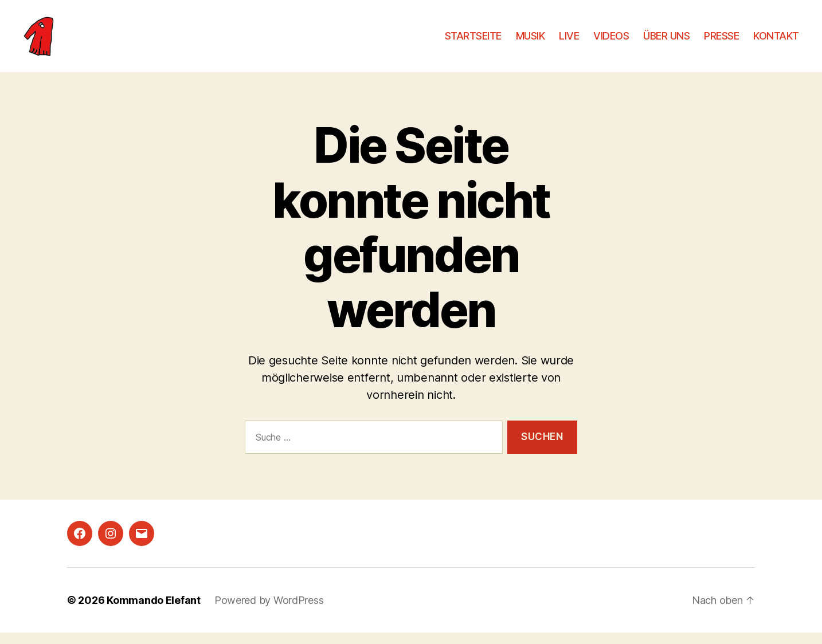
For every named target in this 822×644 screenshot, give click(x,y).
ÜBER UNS (666, 42)
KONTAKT (776, 42)
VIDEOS (611, 42)
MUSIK (531, 42)
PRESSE (721, 42)
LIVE (569, 42)
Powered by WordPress (269, 612)
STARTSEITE (473, 42)
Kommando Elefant (154, 612)
